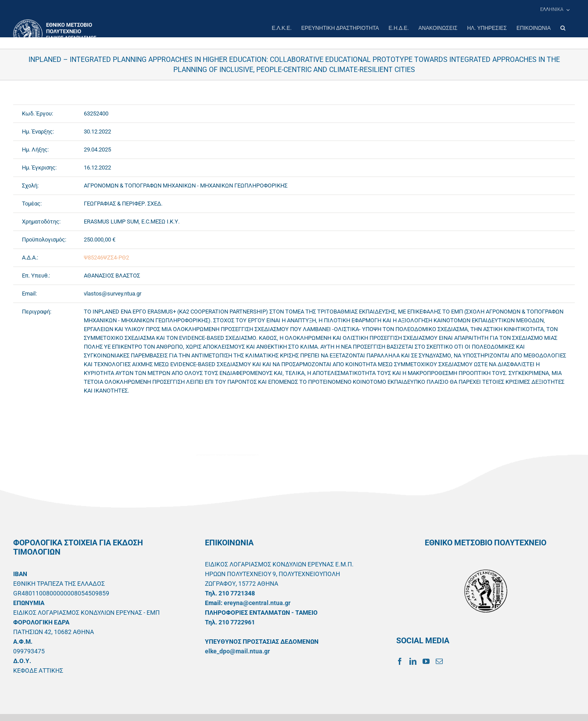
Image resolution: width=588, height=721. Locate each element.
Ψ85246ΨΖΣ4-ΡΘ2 (106, 258)
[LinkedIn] (413, 661)
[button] (563, 28)
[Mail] (439, 661)
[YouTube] (426, 661)
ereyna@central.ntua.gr (257, 603)
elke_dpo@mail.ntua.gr (237, 651)
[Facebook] (400, 661)
